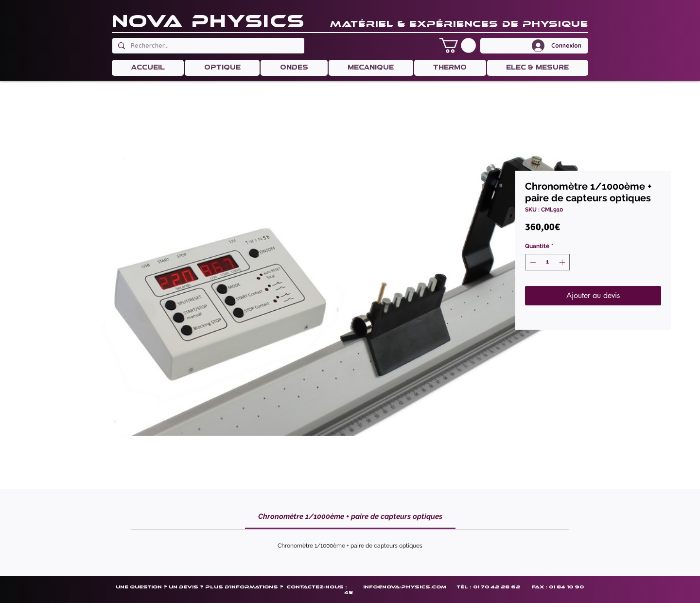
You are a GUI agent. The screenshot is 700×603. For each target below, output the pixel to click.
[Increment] (563, 262)
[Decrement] (532, 262)
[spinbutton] (547, 262)
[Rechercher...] (207, 46)
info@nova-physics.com (405, 587)
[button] (458, 45)
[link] (350, 516)
